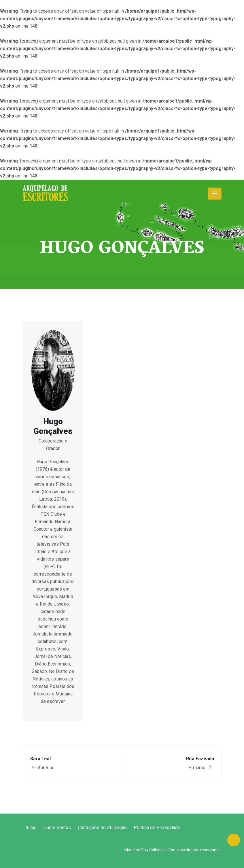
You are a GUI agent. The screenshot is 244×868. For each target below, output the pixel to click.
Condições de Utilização (102, 828)
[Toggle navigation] (215, 194)
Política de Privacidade (157, 828)
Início (31, 828)
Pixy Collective (154, 850)
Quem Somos (57, 828)
